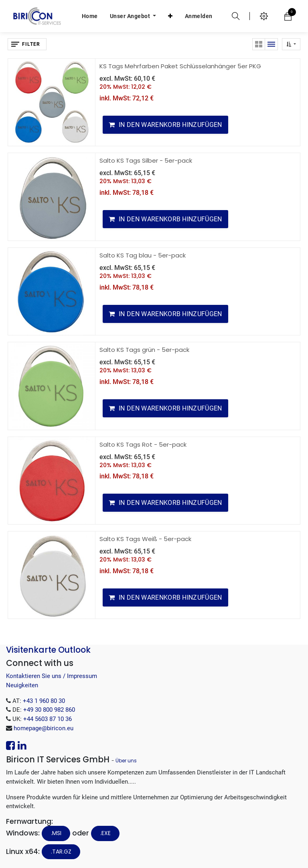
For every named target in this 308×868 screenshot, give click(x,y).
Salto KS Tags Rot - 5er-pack (143, 444)
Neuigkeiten (22, 685)
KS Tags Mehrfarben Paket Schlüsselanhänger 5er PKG (180, 66)
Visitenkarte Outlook (48, 650)
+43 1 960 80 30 (44, 701)
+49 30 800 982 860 (49, 710)
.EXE (105, 833)
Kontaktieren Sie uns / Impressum (52, 676)
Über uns (126, 761)
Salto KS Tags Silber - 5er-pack (146, 160)
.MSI (56, 833)
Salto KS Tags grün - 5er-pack (144, 350)
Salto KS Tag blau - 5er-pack (143, 255)
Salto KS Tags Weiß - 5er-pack (145, 539)
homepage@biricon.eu (44, 728)
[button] (170, 16)
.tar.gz (61, 852)
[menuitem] (90, 16)
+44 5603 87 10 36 (48, 719)
